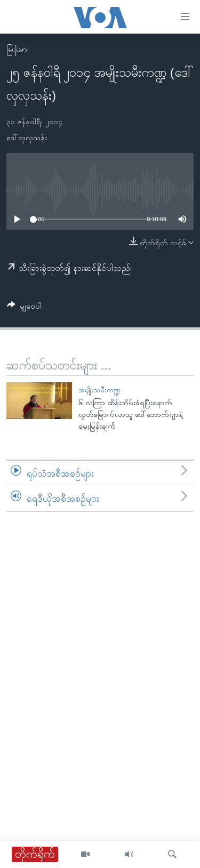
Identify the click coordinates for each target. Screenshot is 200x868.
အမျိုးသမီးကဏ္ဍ (99, 390)
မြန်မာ (17, 49)
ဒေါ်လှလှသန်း (27, 138)
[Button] (24, 308)
